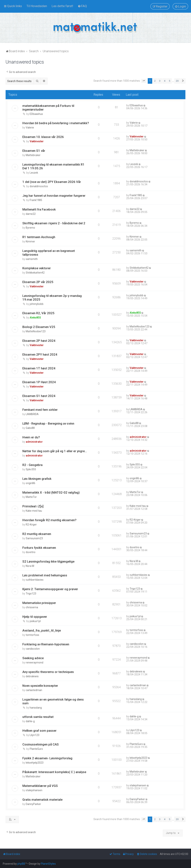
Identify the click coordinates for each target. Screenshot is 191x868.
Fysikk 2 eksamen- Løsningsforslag (47, 758)
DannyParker (33, 804)
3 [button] (160, 81)
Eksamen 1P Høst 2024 (39, 382)
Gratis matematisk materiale (42, 800)
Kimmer (30, 241)
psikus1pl (35, 621)
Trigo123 (31, 594)
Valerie (30, 128)
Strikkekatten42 (35, 273)
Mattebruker (33, 155)
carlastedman (34, 690)
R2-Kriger (31, 525)
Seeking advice (33, 658)
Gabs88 (30, 428)
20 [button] (177, 81)
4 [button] (165, 81)
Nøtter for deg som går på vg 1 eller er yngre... (55, 451)
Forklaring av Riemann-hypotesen (46, 644)
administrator (34, 442)
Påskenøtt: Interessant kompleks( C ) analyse (54, 772)
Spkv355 (31, 469)
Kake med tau (34, 511)
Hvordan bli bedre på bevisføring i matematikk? (56, 123)
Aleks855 (35, 318)
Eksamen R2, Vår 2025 (38, 313)
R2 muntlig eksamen (37, 534)
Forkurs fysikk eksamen (39, 548)
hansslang (36, 708)
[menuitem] (37, 6)
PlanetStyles (48, 864)
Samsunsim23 (34, 538)
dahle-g (30, 721)
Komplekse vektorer (37, 268)
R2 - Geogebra (32, 465)
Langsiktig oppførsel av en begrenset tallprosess (49, 253)
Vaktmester (37, 141)
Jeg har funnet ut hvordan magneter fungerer (54, 196)
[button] (144, 81)
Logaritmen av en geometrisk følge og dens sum (53, 701)
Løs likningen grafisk (37, 479)
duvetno (31, 552)
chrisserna (32, 607)
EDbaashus (36, 114)
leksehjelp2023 (35, 763)
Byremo (30, 228)
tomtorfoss (32, 635)
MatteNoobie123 (36, 331)
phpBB (21, 864)
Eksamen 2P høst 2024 (39, 341)
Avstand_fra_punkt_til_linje (42, 630)
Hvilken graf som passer (39, 731)
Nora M (30, 566)
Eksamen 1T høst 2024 (39, 368)
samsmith (32, 259)
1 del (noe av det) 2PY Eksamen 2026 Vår (52, 182)
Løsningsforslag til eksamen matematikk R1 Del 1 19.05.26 (53, 166)
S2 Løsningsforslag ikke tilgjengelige (48, 561)
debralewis (32, 676)
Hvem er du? (31, 437)
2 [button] (155, 81)
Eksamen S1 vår (34, 151)
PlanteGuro (36, 749)
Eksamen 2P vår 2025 (38, 282)
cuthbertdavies (35, 580)
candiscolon (33, 649)
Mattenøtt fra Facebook (39, 209)
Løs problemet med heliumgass (45, 575)
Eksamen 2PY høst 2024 (40, 354)
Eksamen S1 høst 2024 (39, 396)
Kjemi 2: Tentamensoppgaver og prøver (50, 589)
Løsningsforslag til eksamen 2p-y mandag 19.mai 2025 (52, 298)
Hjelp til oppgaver (35, 617)
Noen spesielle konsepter (40, 686)
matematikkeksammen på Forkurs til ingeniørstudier (48, 108)
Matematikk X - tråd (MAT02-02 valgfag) (51, 492)
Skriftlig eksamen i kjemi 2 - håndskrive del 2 (54, 223)
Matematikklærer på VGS (40, 786)
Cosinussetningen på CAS (41, 744)
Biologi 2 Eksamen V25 (39, 327)
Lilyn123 (35, 735)
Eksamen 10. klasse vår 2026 (43, 137)
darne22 (31, 214)
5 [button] (169, 81)
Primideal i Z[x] (33, 506)
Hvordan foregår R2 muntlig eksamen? (49, 520)
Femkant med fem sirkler (40, 410)
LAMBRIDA (32, 414)
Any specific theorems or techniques (48, 672)
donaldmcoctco (39, 186)
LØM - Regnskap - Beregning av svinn (48, 423)
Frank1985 (36, 200)
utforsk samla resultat (38, 717)
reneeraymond (35, 663)
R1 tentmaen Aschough (39, 237)
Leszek (34, 173)
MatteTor (31, 497)
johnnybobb (37, 304)
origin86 (30, 483)
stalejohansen (34, 790)
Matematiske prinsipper (39, 603)
